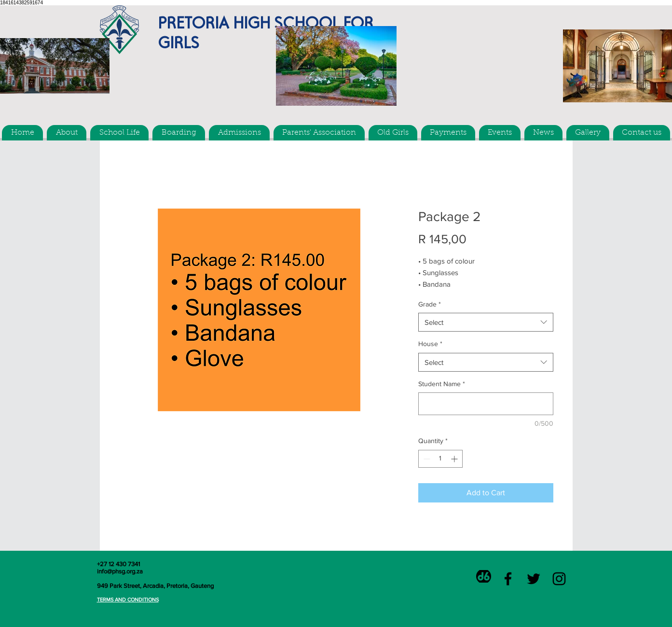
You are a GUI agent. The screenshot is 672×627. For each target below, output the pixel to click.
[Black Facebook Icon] (508, 579)
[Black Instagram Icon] (559, 579)
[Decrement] (426, 459)
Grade (430, 304)
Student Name (442, 384)
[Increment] (455, 459)
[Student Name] (486, 404)
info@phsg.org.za (120, 571)
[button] (67, 133)
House (430, 344)
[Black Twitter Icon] (534, 579)
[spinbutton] (440, 459)
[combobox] (486, 322)
